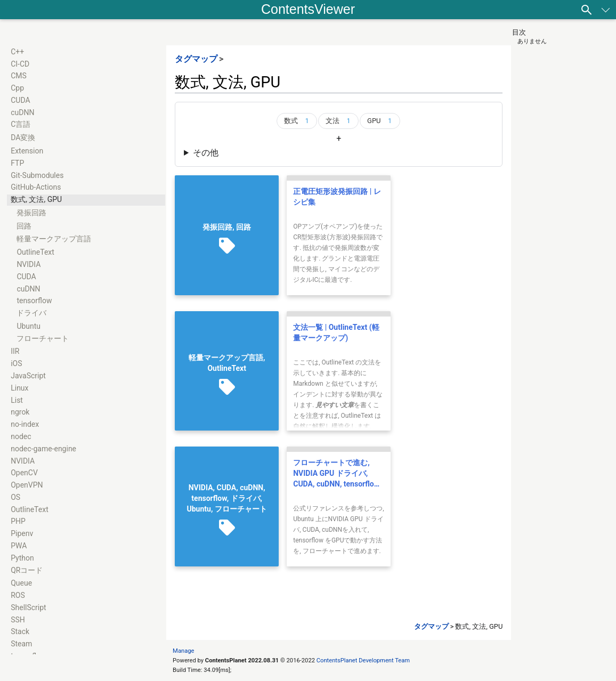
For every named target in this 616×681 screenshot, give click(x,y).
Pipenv (22, 533)
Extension (27, 151)
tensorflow (34, 301)
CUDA (20, 100)
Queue (21, 583)
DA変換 (23, 137)
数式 (298, 121)
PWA (19, 546)
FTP (17, 163)
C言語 (21, 124)
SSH (18, 620)
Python (22, 558)
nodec (21, 436)
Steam (21, 644)
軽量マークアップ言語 (54, 239)
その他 (206, 153)
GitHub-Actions (36, 187)
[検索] (587, 10)
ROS (18, 595)
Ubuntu (29, 326)
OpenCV (24, 473)
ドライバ (31, 313)
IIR (15, 351)
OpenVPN (27, 485)
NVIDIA (29, 264)
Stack (20, 631)
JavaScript (28, 376)
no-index (25, 424)
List (17, 400)
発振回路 (31, 213)
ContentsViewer (308, 9)
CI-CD (20, 64)
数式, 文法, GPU (36, 199)
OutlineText (35, 252)
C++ (17, 52)
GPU (382, 121)
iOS (16, 363)
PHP (18, 521)
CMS (19, 76)
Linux (19, 388)
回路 (24, 226)
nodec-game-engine (43, 449)
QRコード (27, 570)
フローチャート (43, 338)
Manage (183, 651)
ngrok (20, 412)
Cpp (17, 88)
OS (15, 497)
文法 (340, 121)
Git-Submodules (37, 175)
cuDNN (22, 112)
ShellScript (29, 607)
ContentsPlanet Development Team (363, 660)
